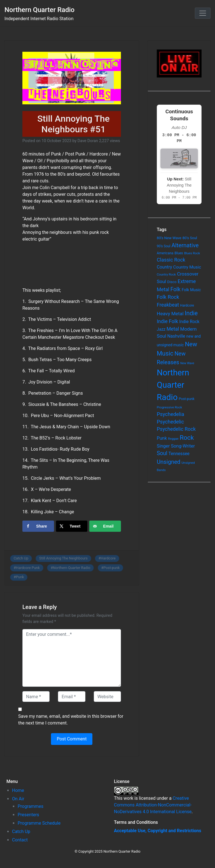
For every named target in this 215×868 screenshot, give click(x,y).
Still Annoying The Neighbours (63, 558)
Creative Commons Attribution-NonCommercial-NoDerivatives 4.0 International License (153, 805)
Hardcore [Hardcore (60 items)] (187, 305)
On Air (18, 799)
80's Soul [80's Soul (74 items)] (190, 238)
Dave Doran (88, 141)
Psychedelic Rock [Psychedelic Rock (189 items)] (176, 429)
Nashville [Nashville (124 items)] (176, 336)
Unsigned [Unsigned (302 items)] (169, 462)
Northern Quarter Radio (39, 10)
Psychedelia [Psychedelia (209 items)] (170, 414)
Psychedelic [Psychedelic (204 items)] (170, 422)
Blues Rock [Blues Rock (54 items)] (192, 253)
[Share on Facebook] (38, 526)
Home (18, 790)
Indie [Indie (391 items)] (191, 313)
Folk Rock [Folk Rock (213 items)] (168, 297)
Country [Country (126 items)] (164, 267)
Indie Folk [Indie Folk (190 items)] (167, 321)
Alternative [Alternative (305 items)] (185, 245)
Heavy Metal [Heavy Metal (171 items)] (170, 314)
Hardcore (108, 558)
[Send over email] (105, 526)
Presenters (28, 815)
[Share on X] (72, 526)
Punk (20, 577)
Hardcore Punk (28, 568)
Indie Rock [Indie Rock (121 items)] (189, 322)
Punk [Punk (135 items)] (162, 438)
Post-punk (112, 568)
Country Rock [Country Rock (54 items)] (166, 274)
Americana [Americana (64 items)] (165, 253)
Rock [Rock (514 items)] (187, 438)
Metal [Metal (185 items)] (173, 329)
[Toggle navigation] (203, 13)
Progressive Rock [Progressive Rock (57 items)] (169, 407)
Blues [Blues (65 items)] (179, 253)
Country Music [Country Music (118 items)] (187, 267)
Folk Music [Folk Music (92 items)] (191, 290)
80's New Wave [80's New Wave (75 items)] (169, 238)
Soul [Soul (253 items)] (162, 453)
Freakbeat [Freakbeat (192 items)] (168, 305)
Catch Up (21, 558)
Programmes (31, 806)
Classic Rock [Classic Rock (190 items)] (171, 260)
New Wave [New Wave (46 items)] (187, 363)
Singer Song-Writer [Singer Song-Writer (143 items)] (176, 446)
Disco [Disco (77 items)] (172, 282)
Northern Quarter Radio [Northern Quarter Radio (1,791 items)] (173, 385)
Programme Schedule (39, 823)
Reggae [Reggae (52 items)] (173, 439)
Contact (20, 840)
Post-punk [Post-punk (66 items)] (186, 399)
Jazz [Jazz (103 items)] (161, 329)
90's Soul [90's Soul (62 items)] (164, 246)
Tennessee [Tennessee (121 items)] (179, 454)
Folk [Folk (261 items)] (176, 289)
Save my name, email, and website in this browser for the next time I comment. (71, 720)
